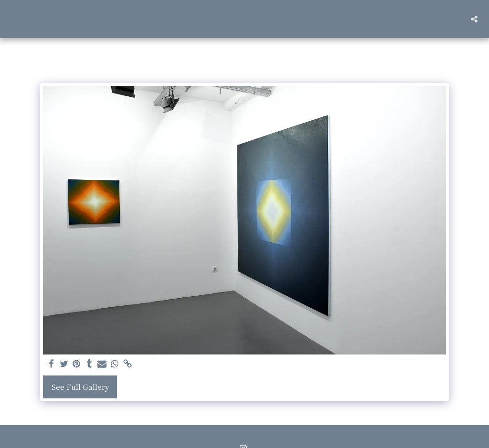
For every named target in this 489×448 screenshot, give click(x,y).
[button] (474, 19)
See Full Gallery (80, 387)
